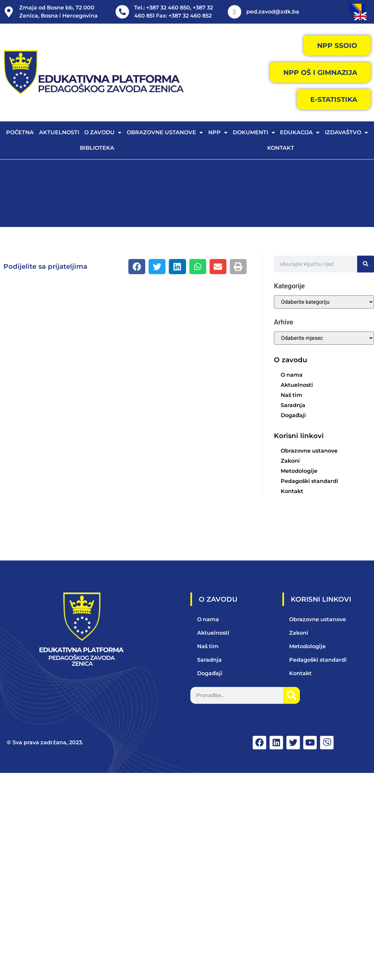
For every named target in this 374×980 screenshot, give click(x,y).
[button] (137, 267)
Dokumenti (254, 133)
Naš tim (291, 395)
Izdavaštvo (346, 133)
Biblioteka (97, 148)
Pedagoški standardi (309, 481)
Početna (20, 132)
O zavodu (103, 133)
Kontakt (281, 148)
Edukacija (300, 133)
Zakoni (290, 461)
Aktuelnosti (59, 132)
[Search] (366, 264)
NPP (218, 133)
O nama (292, 375)
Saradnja (293, 405)
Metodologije (299, 471)
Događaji (293, 415)
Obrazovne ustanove (165, 133)
